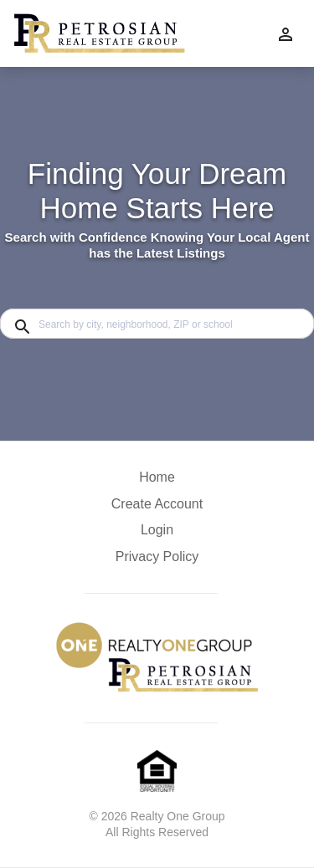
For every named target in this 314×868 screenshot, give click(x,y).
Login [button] (157, 530)
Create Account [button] (157, 504)
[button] (157, 534)
